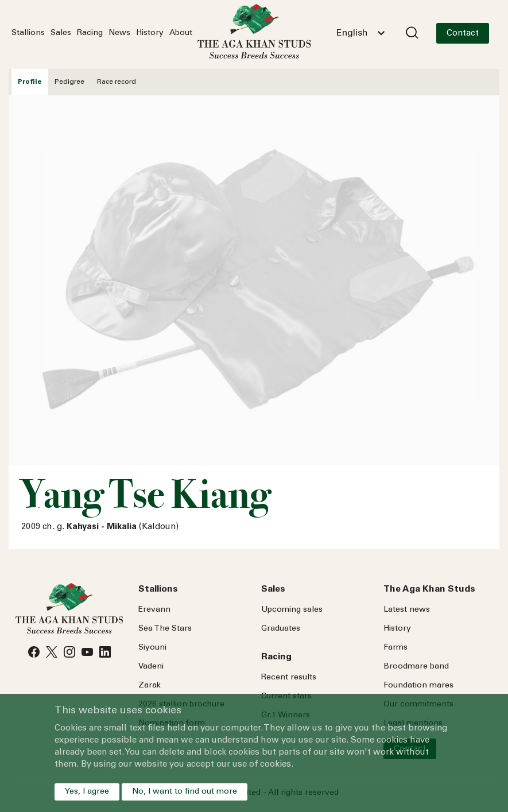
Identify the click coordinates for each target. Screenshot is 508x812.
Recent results (289, 678)
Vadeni (151, 667)
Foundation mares (418, 686)
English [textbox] (352, 33)
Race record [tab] (117, 82)
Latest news (407, 610)
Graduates (281, 629)
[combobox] (360, 33)
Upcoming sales (292, 610)
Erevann (154, 610)
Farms (395, 648)
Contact (463, 34)
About (181, 33)
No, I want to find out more (185, 792)
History (150, 33)
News (119, 33)
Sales (61, 33)
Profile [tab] (30, 82)
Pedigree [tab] (69, 82)
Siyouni (152, 648)
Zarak (150, 686)
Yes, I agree (87, 792)
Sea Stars (165, 629)
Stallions (28, 33)
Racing (90, 33)
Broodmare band (416, 667)
